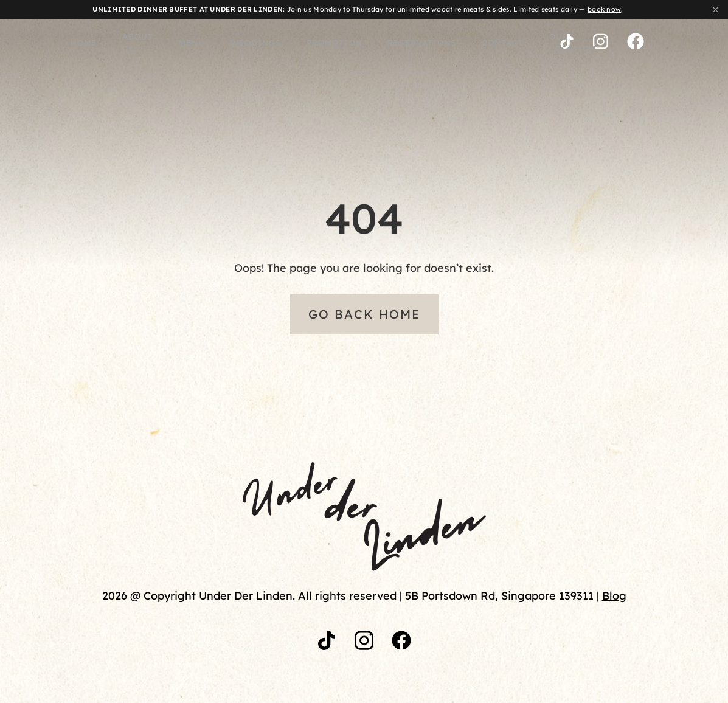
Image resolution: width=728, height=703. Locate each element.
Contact (437, 43)
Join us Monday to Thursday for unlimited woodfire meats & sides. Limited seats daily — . (358, 9)
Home (43, 43)
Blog (614, 596)
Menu (155, 43)
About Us (99, 43)
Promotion (286, 43)
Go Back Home (364, 314)
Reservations (365, 43)
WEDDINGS (214, 43)
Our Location (510, 43)
